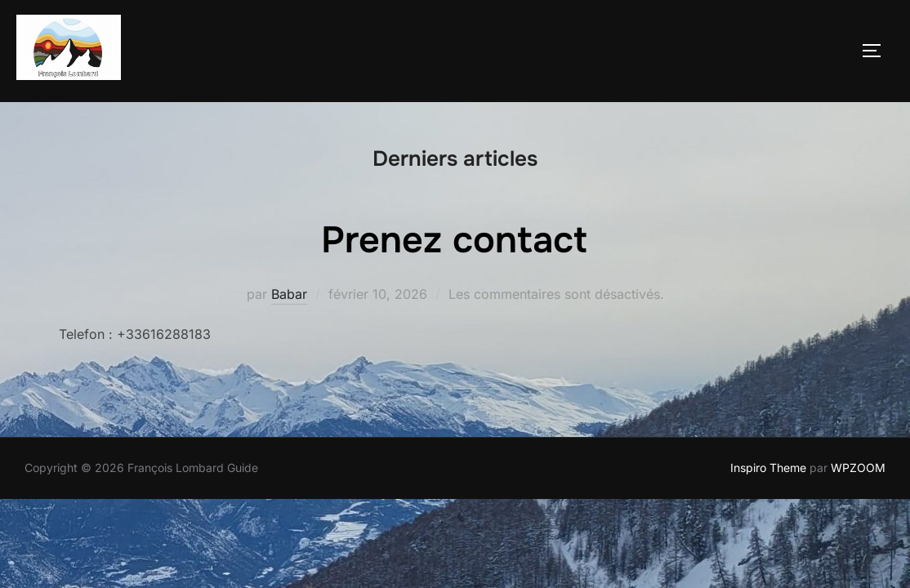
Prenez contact (454, 241)
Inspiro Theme (768, 468)
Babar (289, 295)
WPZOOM (858, 468)
